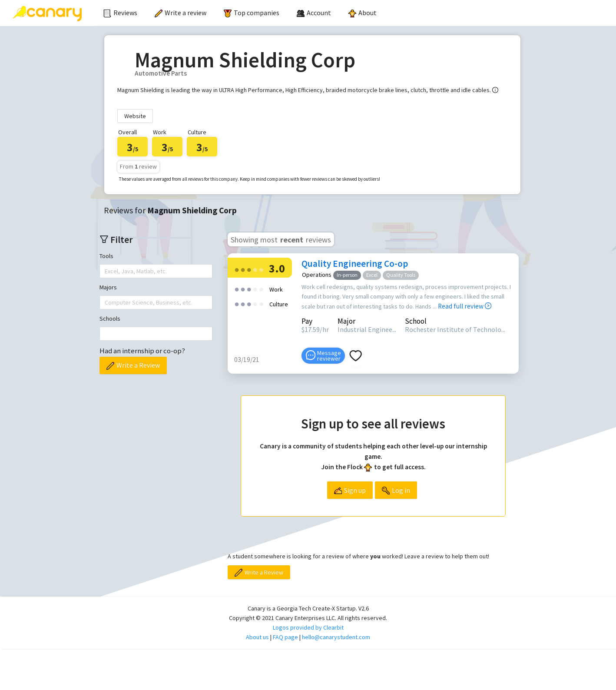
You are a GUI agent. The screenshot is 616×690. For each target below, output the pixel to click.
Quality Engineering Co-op (355, 264)
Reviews (120, 13)
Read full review (465, 306)
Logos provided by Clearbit (308, 627)
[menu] (355, 13)
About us (257, 637)
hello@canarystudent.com (336, 637)
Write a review (180, 13)
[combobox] (106, 271)
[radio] (237, 269)
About (363, 13)
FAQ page (285, 637)
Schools (110, 318)
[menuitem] (120, 13)
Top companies (252, 13)
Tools (106, 256)
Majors (108, 287)
